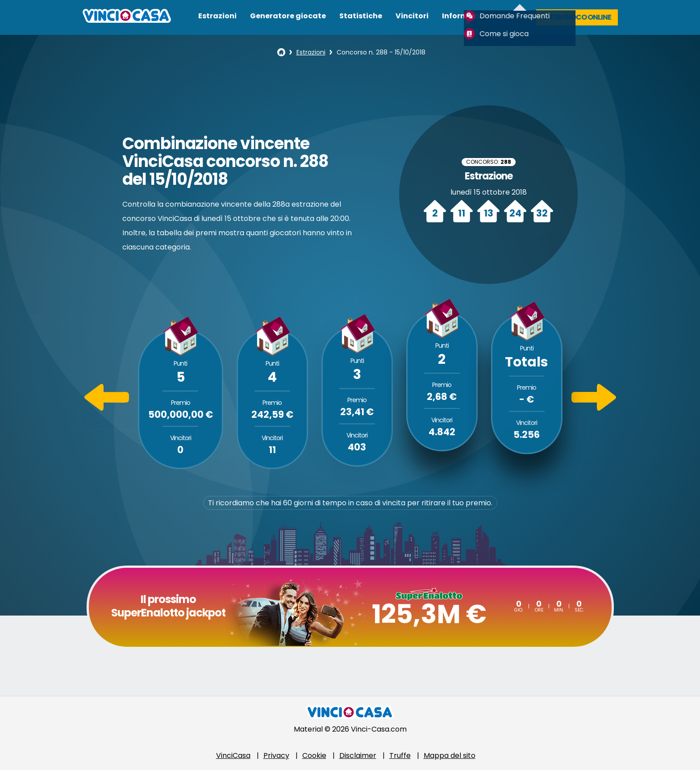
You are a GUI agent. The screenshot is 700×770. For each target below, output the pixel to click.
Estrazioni (217, 16)
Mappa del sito (450, 755)
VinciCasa (233, 755)
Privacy (276, 755)
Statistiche (361, 16)
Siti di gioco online (577, 17)
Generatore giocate (288, 16)
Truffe (400, 755)
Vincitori (412, 16)
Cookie (314, 755)
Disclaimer (358, 755)
